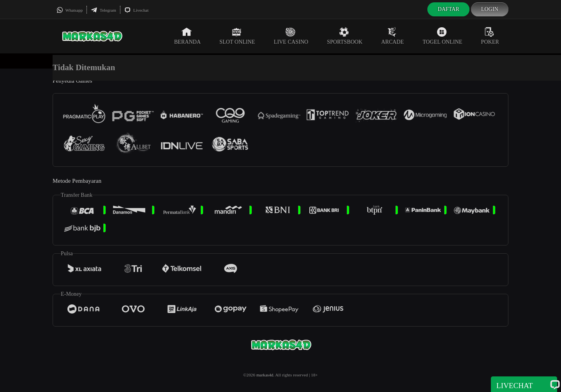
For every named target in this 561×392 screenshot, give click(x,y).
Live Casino (291, 36)
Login (490, 9)
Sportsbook (345, 36)
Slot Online (237, 36)
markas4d (265, 375)
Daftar (448, 9)
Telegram (103, 10)
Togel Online (443, 36)
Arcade (393, 36)
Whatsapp (70, 10)
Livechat (136, 10)
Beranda (187, 36)
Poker (490, 36)
